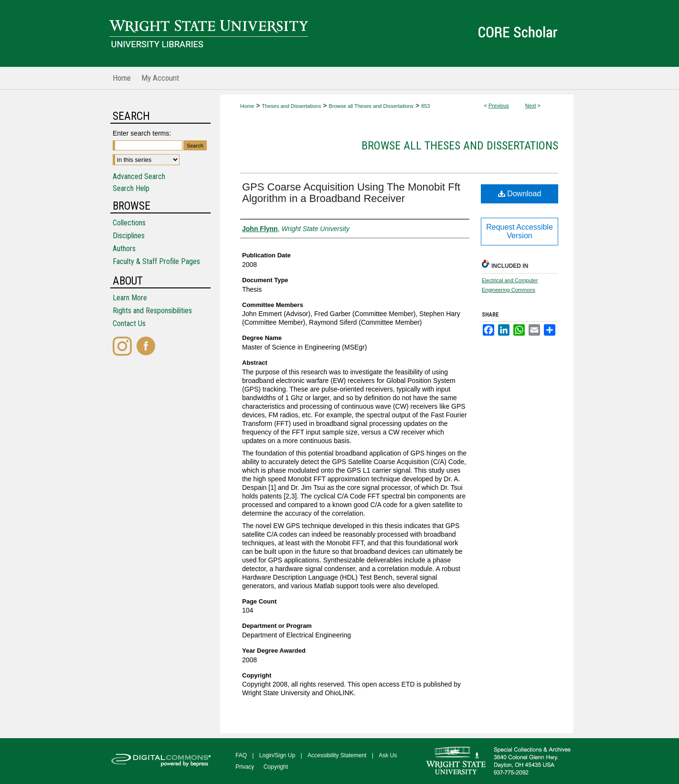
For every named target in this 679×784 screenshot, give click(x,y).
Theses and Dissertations (291, 106)
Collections (129, 223)
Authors (124, 249)
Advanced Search (139, 176)
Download (520, 194)
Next (531, 106)
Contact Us (129, 323)
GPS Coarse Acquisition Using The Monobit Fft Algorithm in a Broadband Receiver (351, 193)
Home (247, 106)
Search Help (131, 188)
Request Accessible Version (520, 231)
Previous (499, 106)
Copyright (276, 767)
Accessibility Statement (337, 755)
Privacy (245, 767)
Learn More (130, 298)
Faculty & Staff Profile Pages (156, 261)
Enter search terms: (142, 133)
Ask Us (388, 755)
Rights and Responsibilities (152, 311)
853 (425, 106)
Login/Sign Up (277, 755)
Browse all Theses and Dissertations (371, 106)
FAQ (241, 755)
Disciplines (129, 236)
